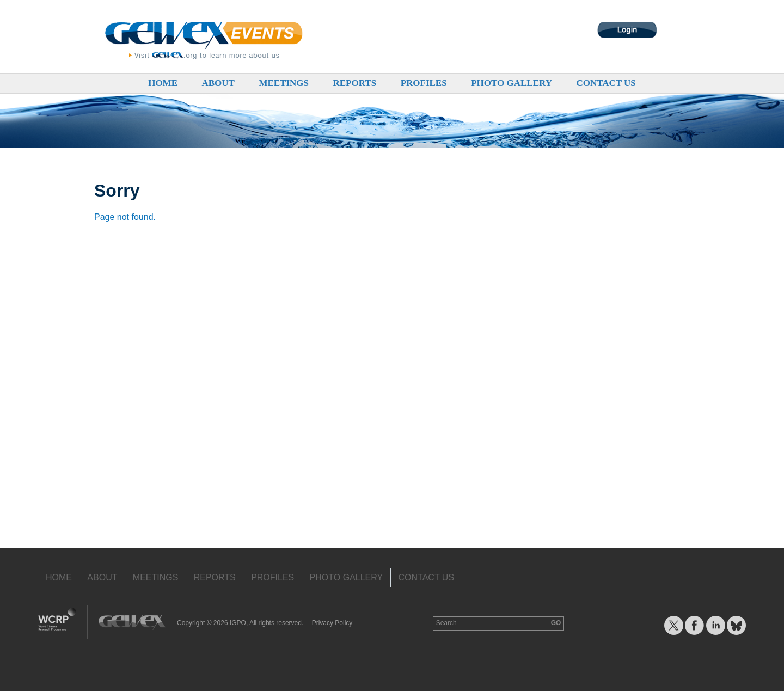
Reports (354, 83)
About (218, 83)
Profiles (424, 83)
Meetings (284, 83)
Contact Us (606, 83)
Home (163, 83)
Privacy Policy (332, 623)
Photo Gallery (512, 83)
